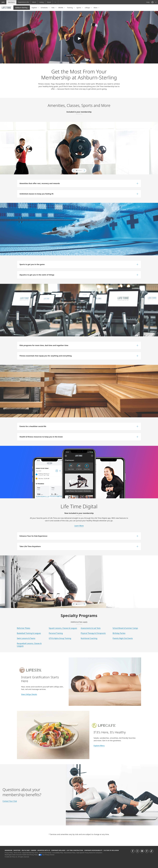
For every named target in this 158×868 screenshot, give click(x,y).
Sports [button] (79, 8)
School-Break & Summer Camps (125, 628)
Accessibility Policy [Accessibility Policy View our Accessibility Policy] (58, 853)
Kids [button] (53, 8)
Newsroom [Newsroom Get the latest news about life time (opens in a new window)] (9, 850)
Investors (17, 850)
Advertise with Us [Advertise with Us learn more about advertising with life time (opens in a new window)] (44, 850)
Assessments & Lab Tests (91, 628)
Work (34, 2)
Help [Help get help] (148, 2)
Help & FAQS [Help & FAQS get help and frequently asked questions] (26, 850)
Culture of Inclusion (111, 850)
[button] (154, 2)
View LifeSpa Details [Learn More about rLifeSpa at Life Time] (29, 694)
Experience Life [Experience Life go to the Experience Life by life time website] (23, 2)
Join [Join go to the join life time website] (3, 2)
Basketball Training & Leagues (29, 633)
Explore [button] (34, 8)
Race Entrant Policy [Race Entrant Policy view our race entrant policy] (70, 853)
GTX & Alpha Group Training (60, 638)
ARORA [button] (61, 8)
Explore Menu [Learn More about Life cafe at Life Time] (99, 746)
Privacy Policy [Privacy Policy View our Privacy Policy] (9, 853)
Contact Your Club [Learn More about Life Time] (10, 801)
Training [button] (70, 8)
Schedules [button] (44, 8)
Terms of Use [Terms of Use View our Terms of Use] (18, 853)
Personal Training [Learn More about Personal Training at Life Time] (56, 633)
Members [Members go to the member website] (11, 2)
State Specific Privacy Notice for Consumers (89, 853)
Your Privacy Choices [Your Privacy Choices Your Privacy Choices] (46, 855)
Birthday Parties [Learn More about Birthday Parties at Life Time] (119, 633)
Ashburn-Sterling (21, 8)
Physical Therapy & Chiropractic (93, 633)
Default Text (79, 39)
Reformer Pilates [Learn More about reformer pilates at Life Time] (24, 628)
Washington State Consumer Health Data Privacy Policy (21, 855)
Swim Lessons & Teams (26, 638)
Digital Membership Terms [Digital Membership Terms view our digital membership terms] (30, 853)
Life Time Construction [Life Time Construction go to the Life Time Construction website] (75, 850)
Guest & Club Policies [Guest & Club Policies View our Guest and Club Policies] (45, 853)
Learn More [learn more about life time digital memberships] (79, 526)
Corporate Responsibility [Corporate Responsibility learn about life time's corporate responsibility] (93, 850)
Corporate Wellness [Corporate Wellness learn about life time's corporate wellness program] (58, 850)
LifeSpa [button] (88, 8)
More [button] (96, 8)
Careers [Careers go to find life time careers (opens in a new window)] (34, 850)
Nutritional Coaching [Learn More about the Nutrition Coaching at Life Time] (89, 638)
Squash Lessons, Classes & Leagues (63, 628)
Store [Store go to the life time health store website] (49, 2)
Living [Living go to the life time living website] (41, 2)
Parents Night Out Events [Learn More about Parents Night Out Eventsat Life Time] (123, 638)
